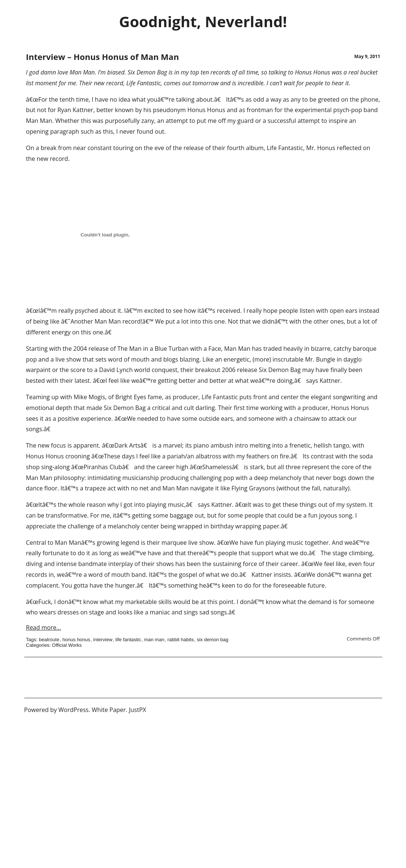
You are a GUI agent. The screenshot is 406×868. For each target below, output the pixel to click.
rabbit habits (181, 640)
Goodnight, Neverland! (203, 21)
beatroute (49, 640)
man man (154, 640)
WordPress (74, 710)
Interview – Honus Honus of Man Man (103, 57)
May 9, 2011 (367, 56)
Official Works (67, 645)
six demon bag (213, 640)
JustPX (138, 710)
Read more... (44, 627)
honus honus (76, 640)
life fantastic (128, 640)
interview (103, 640)
